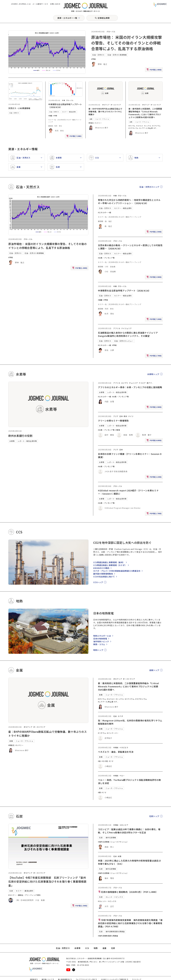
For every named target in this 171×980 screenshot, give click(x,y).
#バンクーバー (113, 733)
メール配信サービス (40, 4)
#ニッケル (148, 126)
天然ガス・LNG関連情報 (19, 108)
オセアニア (106, 105)
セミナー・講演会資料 (25, 891)
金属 (91, 119)
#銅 (99, 792)
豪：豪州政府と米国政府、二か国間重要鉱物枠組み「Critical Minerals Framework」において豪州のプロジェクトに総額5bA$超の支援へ (145, 113)
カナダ (120, 716)
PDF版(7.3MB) (74, 137)
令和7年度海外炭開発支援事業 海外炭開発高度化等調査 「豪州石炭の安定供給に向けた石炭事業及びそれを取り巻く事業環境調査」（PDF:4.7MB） (130, 923)
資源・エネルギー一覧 (67, 18)
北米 (115, 716)
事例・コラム (99, 644)
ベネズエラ (124, 747)
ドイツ (131, 416)
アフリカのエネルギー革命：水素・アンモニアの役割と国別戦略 (130, 387)
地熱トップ (98, 650)
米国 (119, 856)
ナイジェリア (126, 328)
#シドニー (98, 123)
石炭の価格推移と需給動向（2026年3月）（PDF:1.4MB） (128, 892)
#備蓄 (50, 116)
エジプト (125, 383)
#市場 (93, 59)
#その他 (105, 761)
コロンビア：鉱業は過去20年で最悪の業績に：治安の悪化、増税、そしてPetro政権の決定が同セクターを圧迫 (129, 831)
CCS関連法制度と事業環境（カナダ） (110, 565)
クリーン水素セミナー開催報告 (113, 421)
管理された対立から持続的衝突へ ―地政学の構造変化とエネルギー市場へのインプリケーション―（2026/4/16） (129, 201)
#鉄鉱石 (91, 123)
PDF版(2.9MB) (154, 408)
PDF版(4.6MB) (154, 441)
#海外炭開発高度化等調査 (108, 936)
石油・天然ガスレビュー (124, 341)
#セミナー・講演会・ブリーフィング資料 (24, 895)
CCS (87, 948)
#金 (99, 761)
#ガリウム (132, 126)
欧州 (125, 416)
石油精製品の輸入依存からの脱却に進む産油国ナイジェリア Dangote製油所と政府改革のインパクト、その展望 (129, 334)
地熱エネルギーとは (102, 636)
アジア (116, 416)
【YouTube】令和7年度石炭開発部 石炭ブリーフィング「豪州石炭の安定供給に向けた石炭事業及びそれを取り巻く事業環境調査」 (47, 881)
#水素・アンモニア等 (106, 258)
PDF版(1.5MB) (154, 232)
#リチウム (102, 733)
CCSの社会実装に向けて (104, 577)
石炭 (11, 891)
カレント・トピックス (114, 897)
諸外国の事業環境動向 (103, 574)
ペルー (122, 776)
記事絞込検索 (104, 18)
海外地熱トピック (101, 641)
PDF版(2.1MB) (154, 477)
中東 (63, 100)
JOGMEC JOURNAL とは (21, 4)
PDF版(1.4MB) (154, 70)
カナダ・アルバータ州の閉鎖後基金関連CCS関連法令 (117, 571)
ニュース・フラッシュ (102, 119)
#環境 (118, 430)
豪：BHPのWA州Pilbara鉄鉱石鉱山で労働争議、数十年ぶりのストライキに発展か (105, 112)
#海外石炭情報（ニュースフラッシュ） (113, 842)
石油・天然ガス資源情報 (117, 55)
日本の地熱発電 (100, 639)
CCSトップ (98, 582)
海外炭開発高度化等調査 (115, 931)
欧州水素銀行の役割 (20, 436)
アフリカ (117, 328)
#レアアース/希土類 (146, 128)
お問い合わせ (55, 4)
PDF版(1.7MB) (154, 514)
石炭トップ (154, 816)
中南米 (116, 747)
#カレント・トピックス (107, 901)
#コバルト (140, 126)
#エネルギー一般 (105, 212)
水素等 (12, 441)
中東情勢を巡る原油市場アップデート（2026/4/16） (124, 291)
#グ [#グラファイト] (155, 128)
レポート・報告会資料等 (27, 441)
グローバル (111, 32)
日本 (121, 416)
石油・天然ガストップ (149, 187)
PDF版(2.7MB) (154, 356)
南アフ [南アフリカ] (149, 383)
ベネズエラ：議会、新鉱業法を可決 (116, 752)
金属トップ (154, 670)
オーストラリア (116, 105)
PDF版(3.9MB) (154, 278)
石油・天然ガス (98, 55)
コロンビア (124, 825)
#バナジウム (156, 126)
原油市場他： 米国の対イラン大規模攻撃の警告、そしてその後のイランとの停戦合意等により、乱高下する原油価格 (127, 43)
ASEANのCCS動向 (101, 568)
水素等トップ (153, 374)
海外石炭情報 (111, 838)
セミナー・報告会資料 (69, 112)
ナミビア (142, 383)
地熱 (96, 948)
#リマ (111, 761)
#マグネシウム (133, 128)
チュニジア (133, 383)
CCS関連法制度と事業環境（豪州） (109, 562)
